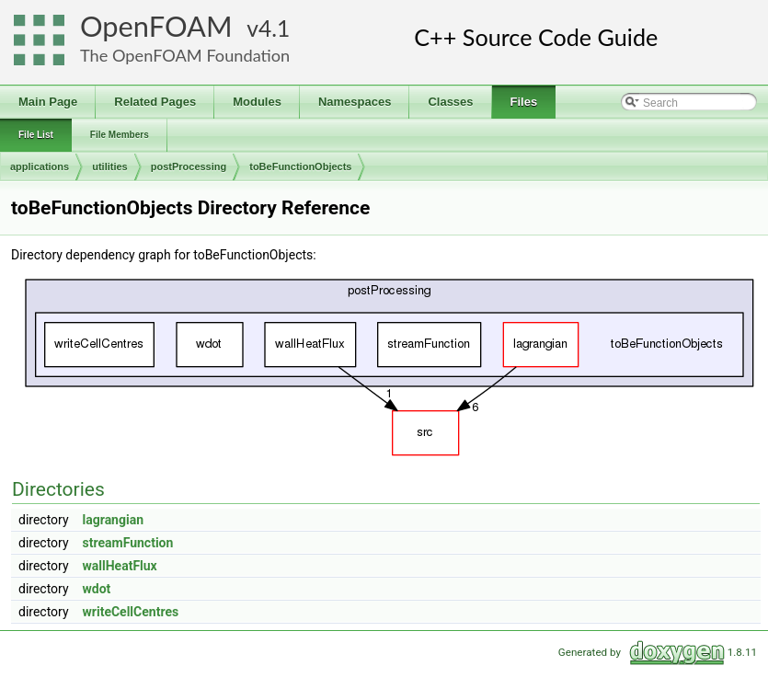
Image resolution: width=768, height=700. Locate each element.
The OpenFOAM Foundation (185, 55)
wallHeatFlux (120, 566)
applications (40, 166)
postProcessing (189, 166)
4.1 (274, 28)
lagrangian (113, 520)
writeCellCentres (131, 612)
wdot (97, 589)
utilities (110, 166)
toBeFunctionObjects (300, 166)
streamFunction (128, 543)
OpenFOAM (156, 26)
